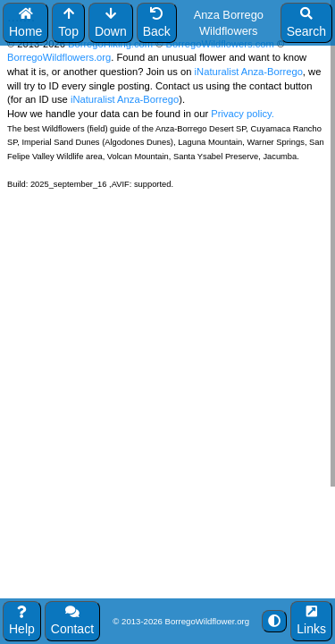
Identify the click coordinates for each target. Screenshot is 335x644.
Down (111, 23)
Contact (72, 621)
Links (311, 621)
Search (306, 23)
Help (22, 621)
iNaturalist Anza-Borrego (249, 72)
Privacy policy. (241, 114)
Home (25, 23)
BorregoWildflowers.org (59, 57)
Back (157, 23)
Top (68, 23)
